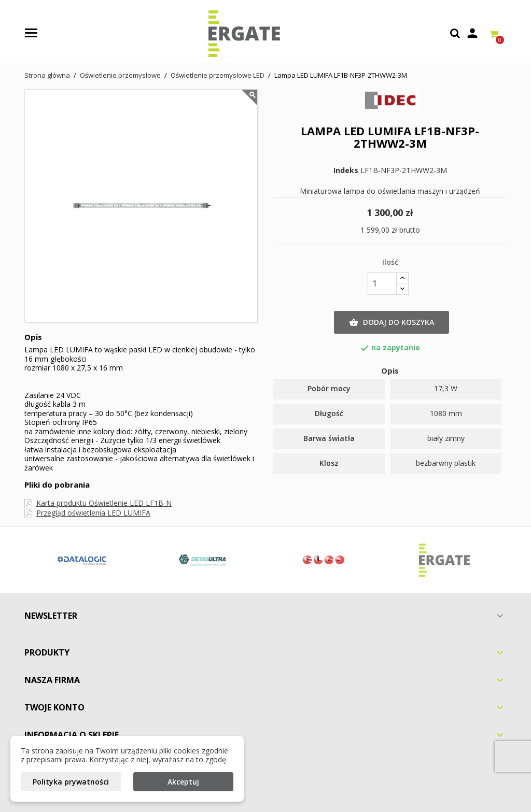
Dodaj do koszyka (392, 322)
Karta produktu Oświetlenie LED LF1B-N (104, 503)
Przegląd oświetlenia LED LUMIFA (93, 513)
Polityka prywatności (71, 782)
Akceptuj (183, 782)
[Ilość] (382, 283)
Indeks (346, 170)
